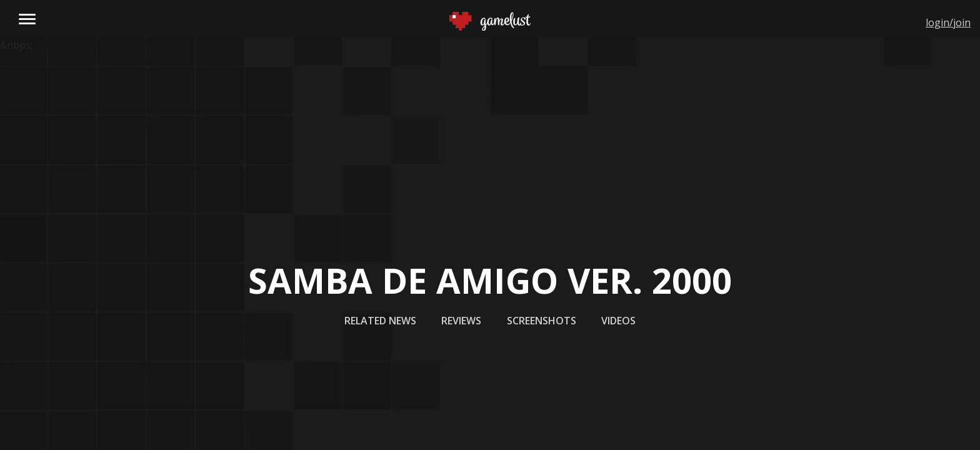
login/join (948, 22)
